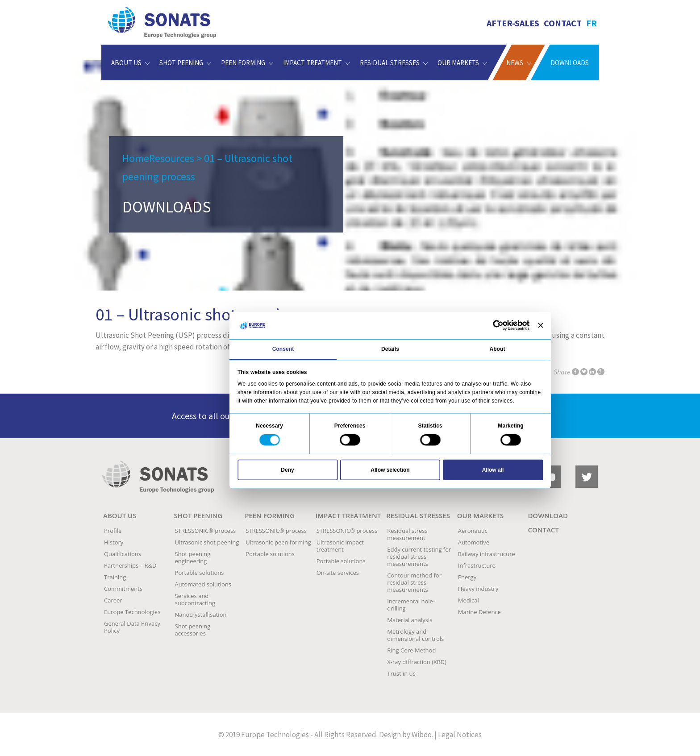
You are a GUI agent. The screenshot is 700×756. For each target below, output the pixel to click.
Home (136, 158)
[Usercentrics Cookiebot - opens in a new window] (498, 325)
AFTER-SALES (513, 23)
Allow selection (390, 469)
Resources (172, 158)
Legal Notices (460, 735)
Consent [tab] (283, 349)
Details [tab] (390, 349)
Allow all (493, 469)
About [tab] (497, 349)
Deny (287, 469)
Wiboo (422, 735)
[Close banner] (540, 326)
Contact (563, 23)
